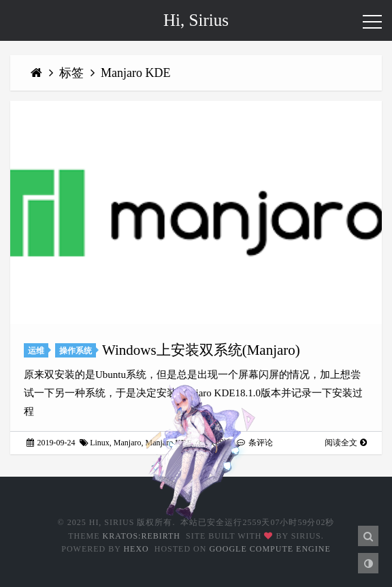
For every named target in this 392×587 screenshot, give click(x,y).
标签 (73, 73)
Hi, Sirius (196, 20)
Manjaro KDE (135, 73)
